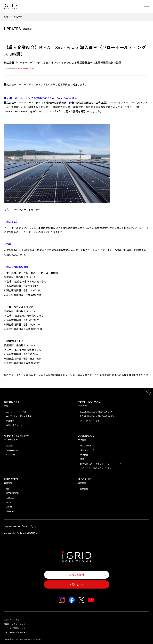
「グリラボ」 (20, 526)
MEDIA (9, 502)
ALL (8, 489)
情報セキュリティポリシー (16, 624)
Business (10, 446)
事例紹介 (10, 421)
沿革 (82, 459)
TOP (6, 17)
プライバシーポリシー (14, 620)
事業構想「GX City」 (15, 425)
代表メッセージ (87, 450)
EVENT (9, 507)
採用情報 (84, 489)
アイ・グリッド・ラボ (90, 421)
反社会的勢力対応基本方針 (16, 632)
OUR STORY (86, 446)
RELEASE (10, 498)
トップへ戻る (148, 393)
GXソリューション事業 (16, 412)
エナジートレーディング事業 (19, 416)
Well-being (11, 455)
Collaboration (12, 450)
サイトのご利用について (15, 628)
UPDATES (18, 17)
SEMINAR (10, 511)
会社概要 (84, 455)
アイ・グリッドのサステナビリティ (96, 468)
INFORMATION (12, 493)
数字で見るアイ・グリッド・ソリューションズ (101, 464)
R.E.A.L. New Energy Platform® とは (96, 412)
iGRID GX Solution (21, 533)
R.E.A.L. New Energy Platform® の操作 (97, 416)
